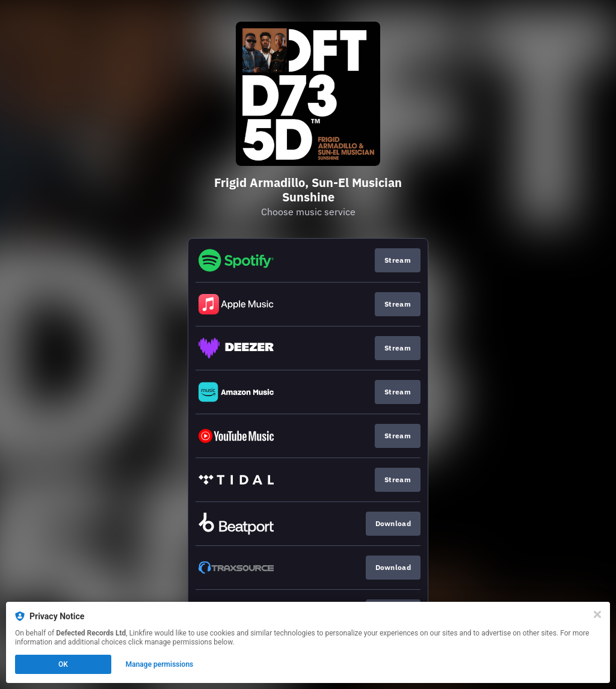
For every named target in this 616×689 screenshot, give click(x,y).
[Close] (597, 614)
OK (63, 664)
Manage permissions (160, 664)
